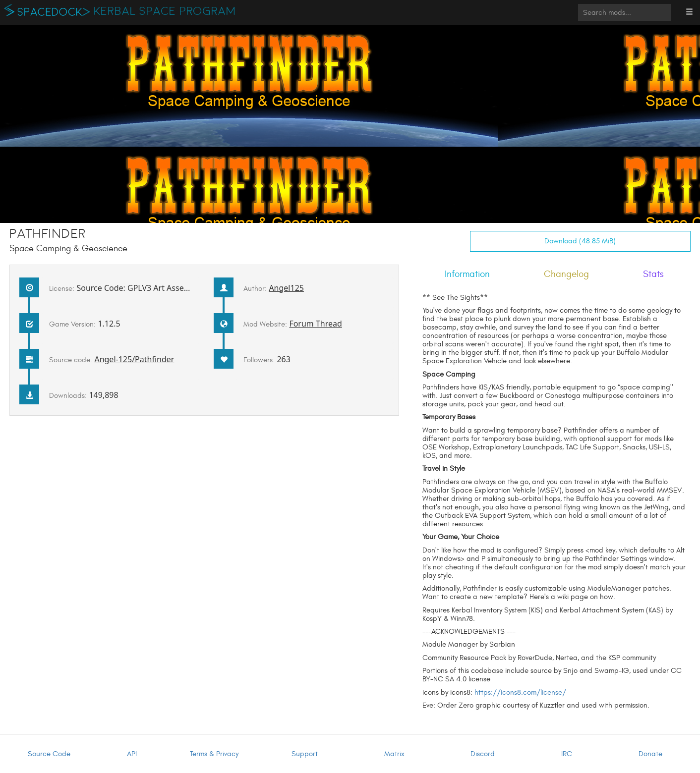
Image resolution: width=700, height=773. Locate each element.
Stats (653, 274)
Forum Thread (316, 324)
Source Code (49, 754)
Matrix (394, 754)
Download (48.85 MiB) (580, 241)
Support (305, 754)
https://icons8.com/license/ (520, 692)
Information (467, 274)
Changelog (566, 274)
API (132, 754)
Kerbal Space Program (165, 11)
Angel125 (286, 288)
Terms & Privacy (214, 754)
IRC (567, 754)
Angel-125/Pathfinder (134, 359)
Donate (650, 754)
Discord (483, 754)
